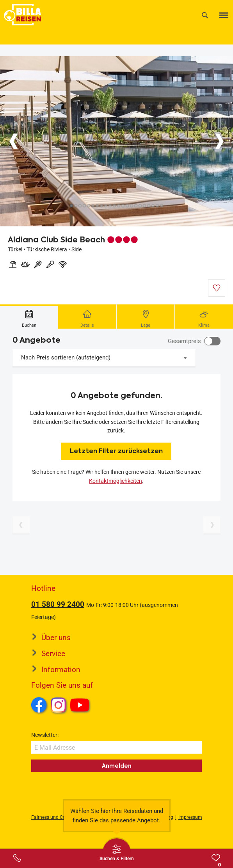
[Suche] (205, 15)
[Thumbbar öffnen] (117, 852)
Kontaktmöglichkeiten (116, 481)
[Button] (14, 141)
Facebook (39, 705)
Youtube (81, 706)
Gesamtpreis (184, 341)
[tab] (29, 317)
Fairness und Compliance (58, 817)
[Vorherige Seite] (21, 525)
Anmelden (117, 766)
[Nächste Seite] (212, 525)
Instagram (59, 705)
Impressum (190, 817)
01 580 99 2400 (58, 604)
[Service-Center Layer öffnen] (17, 858)
